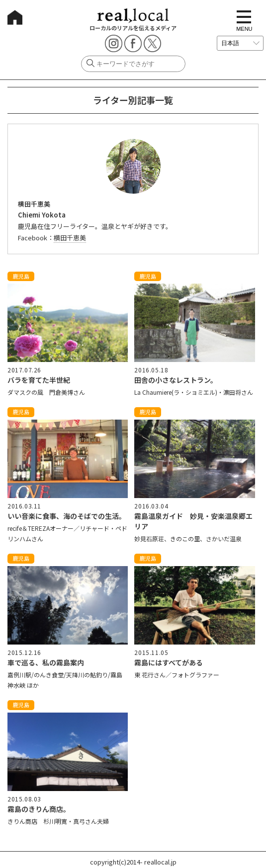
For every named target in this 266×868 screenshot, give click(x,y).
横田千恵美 (70, 238)
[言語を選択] (240, 43)
